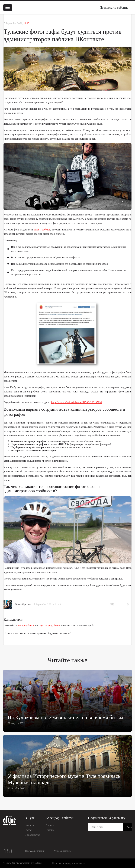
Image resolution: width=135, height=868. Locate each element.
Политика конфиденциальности (69, 863)
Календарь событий (60, 818)
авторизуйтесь (26, 625)
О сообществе (32, 835)
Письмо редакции (35, 851)
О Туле (30, 818)
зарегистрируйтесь (49, 625)
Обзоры (50, 830)
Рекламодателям (62, 851)
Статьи (28, 830)
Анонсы (50, 825)
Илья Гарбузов (42, 230)
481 (112, 604)
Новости (29, 825)
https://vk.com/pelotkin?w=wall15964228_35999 (77, 402)
